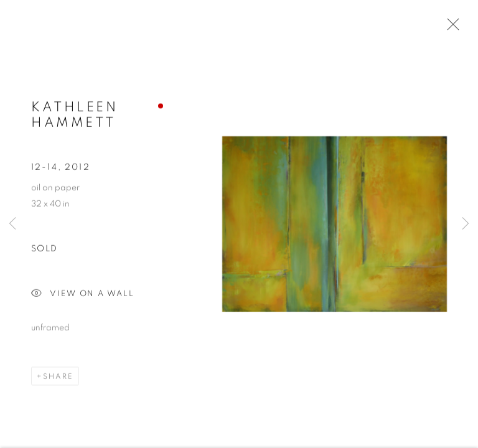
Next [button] (466, 224)
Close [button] (450, 28)
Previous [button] (12, 224)
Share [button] (58, 376)
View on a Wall (83, 295)
